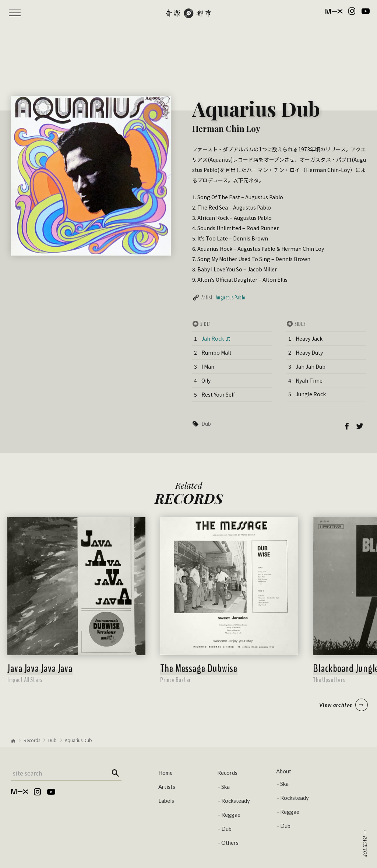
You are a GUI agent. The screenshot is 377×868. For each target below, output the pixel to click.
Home (165, 773)
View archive (343, 705)
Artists (167, 787)
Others (230, 843)
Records (32, 740)
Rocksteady (236, 801)
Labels (166, 801)
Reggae (231, 815)
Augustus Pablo (231, 298)
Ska (226, 787)
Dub (206, 424)
